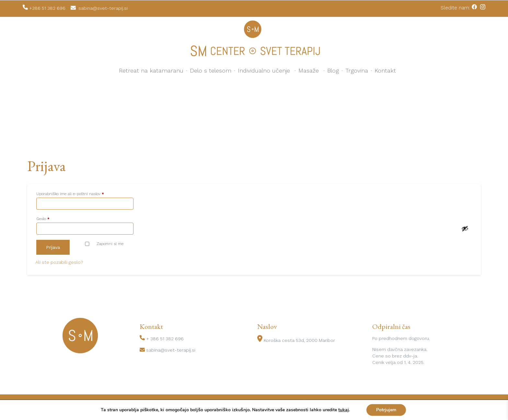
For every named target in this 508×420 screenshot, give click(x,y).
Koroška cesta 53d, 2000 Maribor (299, 340)
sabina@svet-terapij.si (171, 350)
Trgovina (357, 70)
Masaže (309, 70)
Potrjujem (386, 410)
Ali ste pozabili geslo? (59, 262)
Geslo (52, 218)
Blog (333, 70)
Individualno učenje (264, 70)
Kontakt (385, 70)
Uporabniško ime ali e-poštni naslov (79, 193)
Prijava (53, 247)
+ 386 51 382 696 (165, 339)
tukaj (344, 410)
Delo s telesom (211, 70)
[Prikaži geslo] (465, 228)
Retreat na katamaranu (151, 70)
